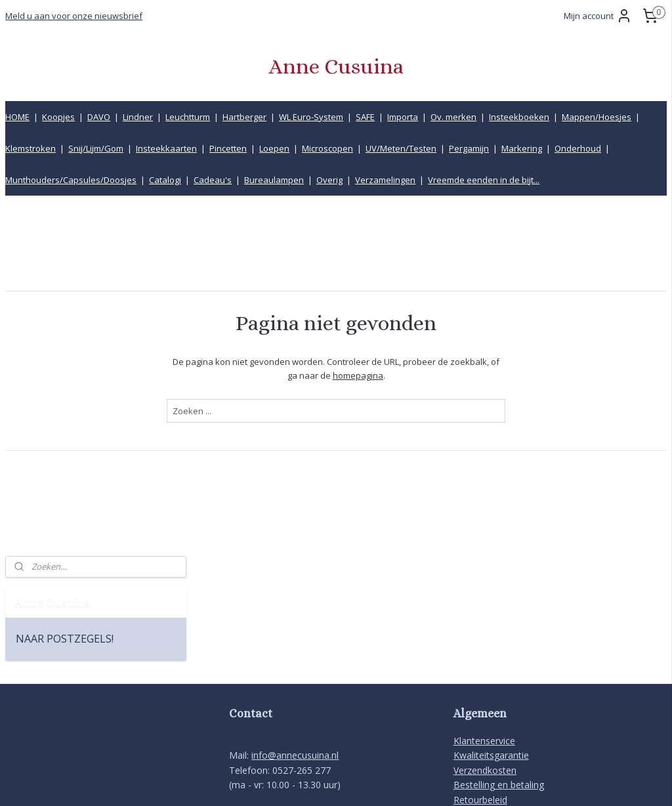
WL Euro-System (311, 117)
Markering (522, 148)
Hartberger (244, 117)
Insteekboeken (519, 117)
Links (464, 676)
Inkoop (468, 691)
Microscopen (327, 148)
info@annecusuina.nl (295, 617)
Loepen (274, 148)
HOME (17, 117)
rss (313, 782)
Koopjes (58, 117)
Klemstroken (31, 148)
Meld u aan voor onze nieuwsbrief (74, 16)
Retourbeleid (480, 661)
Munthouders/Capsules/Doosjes (71, 180)
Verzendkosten (485, 632)
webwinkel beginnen (364, 782)
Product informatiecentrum (511, 705)
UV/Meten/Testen (401, 148)
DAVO (99, 117)
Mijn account (598, 16)
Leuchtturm (188, 117)
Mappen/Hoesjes (597, 117)
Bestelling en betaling (499, 647)
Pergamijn (469, 148)
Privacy (469, 720)
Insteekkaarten (166, 148)
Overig (329, 180)
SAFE (365, 117)
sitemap (286, 782)
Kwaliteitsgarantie (491, 617)
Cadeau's (213, 180)
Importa (403, 117)
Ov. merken (453, 117)
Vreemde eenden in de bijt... (484, 180)
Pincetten (228, 148)
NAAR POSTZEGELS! (65, 288)
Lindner (138, 117)
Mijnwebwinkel (478, 782)
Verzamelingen (385, 180)
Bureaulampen (274, 180)
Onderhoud (578, 148)
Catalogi (165, 180)
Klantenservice (484, 603)
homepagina (454, 375)
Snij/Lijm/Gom (96, 148)
